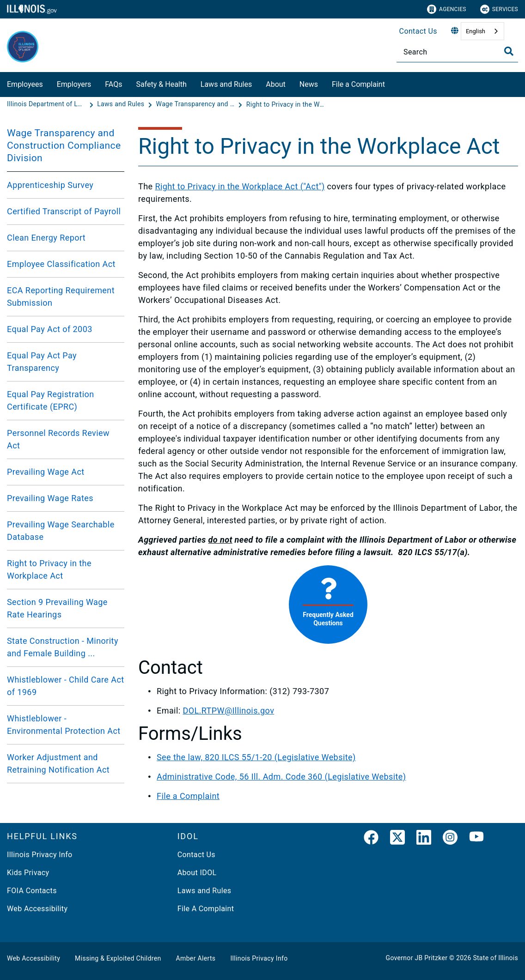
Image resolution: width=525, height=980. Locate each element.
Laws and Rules (226, 84)
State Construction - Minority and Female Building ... (63, 647)
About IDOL (197, 873)
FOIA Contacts (32, 891)
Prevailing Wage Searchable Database (61, 531)
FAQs (113, 84)
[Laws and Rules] (122, 104)
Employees (25, 84)
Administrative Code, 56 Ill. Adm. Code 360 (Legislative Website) (281, 777)
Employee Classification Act (61, 264)
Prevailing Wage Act (46, 472)
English (476, 31)
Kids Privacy (28, 873)
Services (499, 9)
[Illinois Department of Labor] (47, 104)
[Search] (457, 52)
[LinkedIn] (424, 839)
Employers (74, 84)
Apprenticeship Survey (50, 185)
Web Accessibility (37, 909)
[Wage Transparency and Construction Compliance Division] (196, 104)
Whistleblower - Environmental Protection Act (64, 725)
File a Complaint (188, 796)
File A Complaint (206, 909)
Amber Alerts (196, 958)
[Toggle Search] (509, 51)
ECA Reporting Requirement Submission (61, 296)
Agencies (447, 9)
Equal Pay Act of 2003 (50, 329)
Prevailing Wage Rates (50, 498)
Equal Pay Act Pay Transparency (42, 362)
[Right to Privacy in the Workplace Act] (286, 104)
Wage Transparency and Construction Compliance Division (64, 145)
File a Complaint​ (358, 84)
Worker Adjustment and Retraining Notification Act (58, 763)
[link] (371, 839)
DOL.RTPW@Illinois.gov (228, 711)
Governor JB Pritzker (417, 958)
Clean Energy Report (46, 238)
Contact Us (418, 31)
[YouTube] (476, 839)
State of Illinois (495, 958)
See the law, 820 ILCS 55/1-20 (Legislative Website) (256, 757)
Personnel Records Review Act (58, 439)
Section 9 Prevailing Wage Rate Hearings (57, 608)
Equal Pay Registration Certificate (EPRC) (51, 400)
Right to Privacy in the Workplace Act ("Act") (240, 186)
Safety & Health (161, 84)
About (276, 84)
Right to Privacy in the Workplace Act (49, 569)
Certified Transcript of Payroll (64, 211)
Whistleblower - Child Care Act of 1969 (66, 686)
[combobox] (482, 31)
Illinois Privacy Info (40, 855)
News (309, 84)
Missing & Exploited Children (118, 958)
